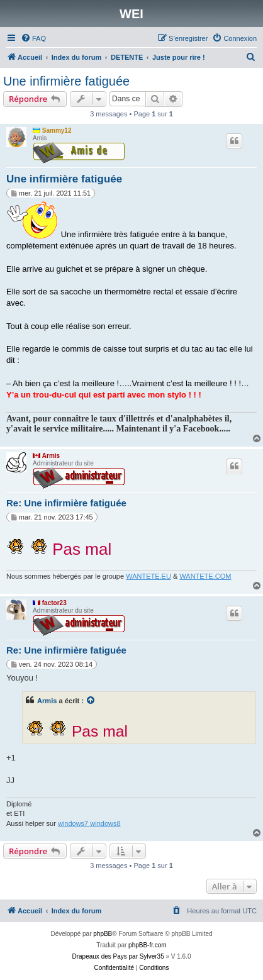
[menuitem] (33, 38)
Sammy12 (57, 131)
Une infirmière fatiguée (66, 81)
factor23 (54, 603)
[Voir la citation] (91, 701)
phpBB (103, 934)
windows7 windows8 (89, 823)
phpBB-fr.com (148, 945)
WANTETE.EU (148, 576)
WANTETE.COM (205, 576)
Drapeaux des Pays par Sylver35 (118, 956)
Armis (51, 456)
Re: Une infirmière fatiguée (66, 503)
